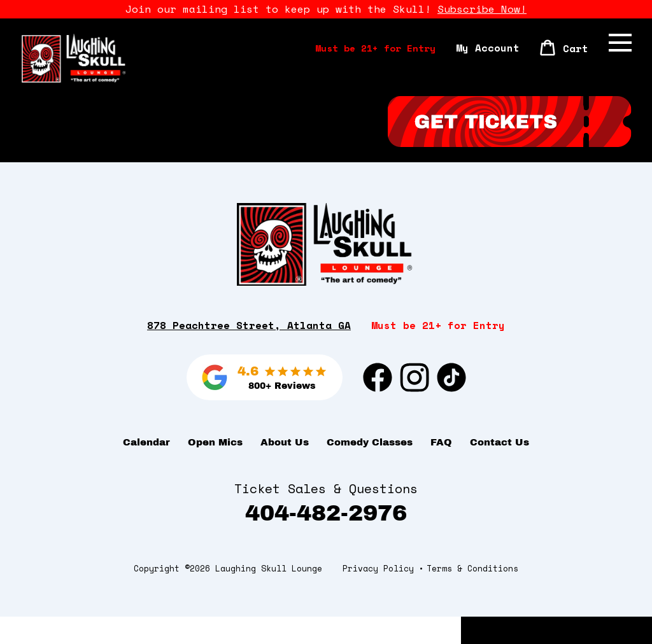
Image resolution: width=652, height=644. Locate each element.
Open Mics (215, 470)
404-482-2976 (326, 540)
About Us (285, 470)
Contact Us (500, 470)
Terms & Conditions (472, 596)
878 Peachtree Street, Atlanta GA (249, 352)
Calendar (146, 470)
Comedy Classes (370, 470)
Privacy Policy (378, 596)
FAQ (441, 470)
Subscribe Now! (482, 9)
